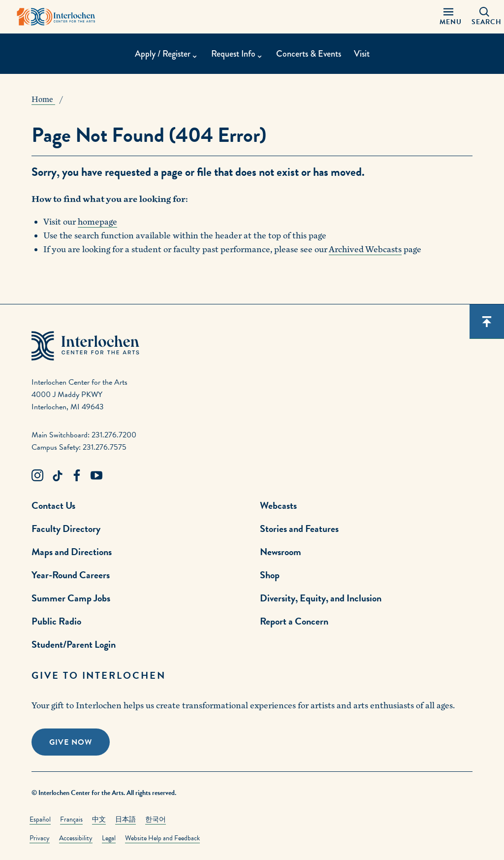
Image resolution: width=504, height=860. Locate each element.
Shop (270, 575)
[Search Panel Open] (484, 17)
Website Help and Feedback (162, 838)
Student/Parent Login (74, 644)
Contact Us (53, 505)
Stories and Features (299, 529)
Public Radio (56, 621)
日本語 (126, 819)
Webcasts (278, 505)
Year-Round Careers (71, 575)
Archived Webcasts (365, 249)
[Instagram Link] (37, 476)
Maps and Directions (72, 552)
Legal (109, 838)
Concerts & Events (309, 54)
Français (71, 819)
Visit (362, 54)
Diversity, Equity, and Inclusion (321, 598)
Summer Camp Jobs (71, 598)
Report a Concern (294, 621)
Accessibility (76, 838)
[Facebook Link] (77, 476)
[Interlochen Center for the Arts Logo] (56, 17)
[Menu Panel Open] (448, 17)
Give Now (71, 742)
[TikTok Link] (57, 476)
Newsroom (281, 552)
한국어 (156, 819)
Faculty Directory (66, 529)
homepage (97, 222)
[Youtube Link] (96, 476)
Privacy (40, 838)
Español (40, 819)
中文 (99, 819)
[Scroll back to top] (487, 322)
